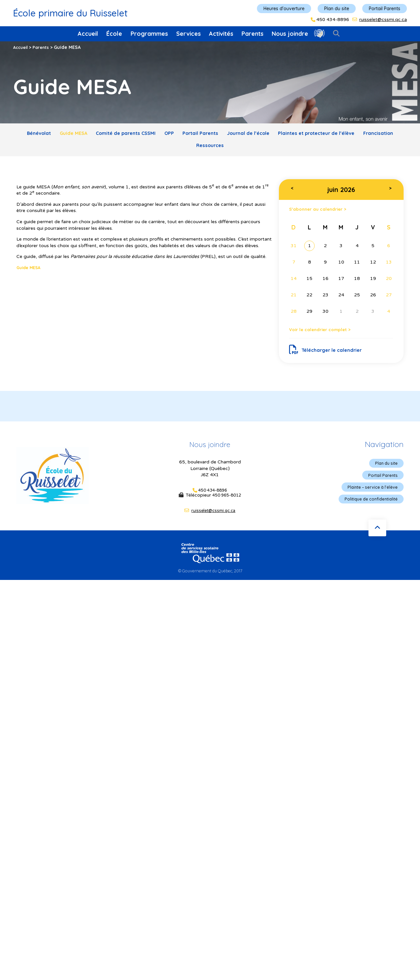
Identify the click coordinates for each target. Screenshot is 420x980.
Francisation (189, 149)
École (114, 34)
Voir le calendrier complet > (326, 337)
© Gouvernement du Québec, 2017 (210, 581)
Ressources (232, 149)
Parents (252, 34)
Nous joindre (290, 34)
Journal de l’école (278, 135)
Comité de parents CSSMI (137, 135)
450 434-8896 (333, 20)
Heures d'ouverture (284, 9)
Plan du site (337, 9)
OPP (187, 135)
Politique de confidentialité (368, 510)
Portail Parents (385, 9)
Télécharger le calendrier (329, 358)
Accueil (88, 34)
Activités (221, 34)
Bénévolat (37, 135)
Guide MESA (77, 135)
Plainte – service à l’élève (370, 498)
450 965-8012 (227, 505)
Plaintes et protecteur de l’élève (355, 135)
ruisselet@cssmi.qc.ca (383, 20)
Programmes (149, 34)
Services (189, 34)
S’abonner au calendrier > (323, 214)
